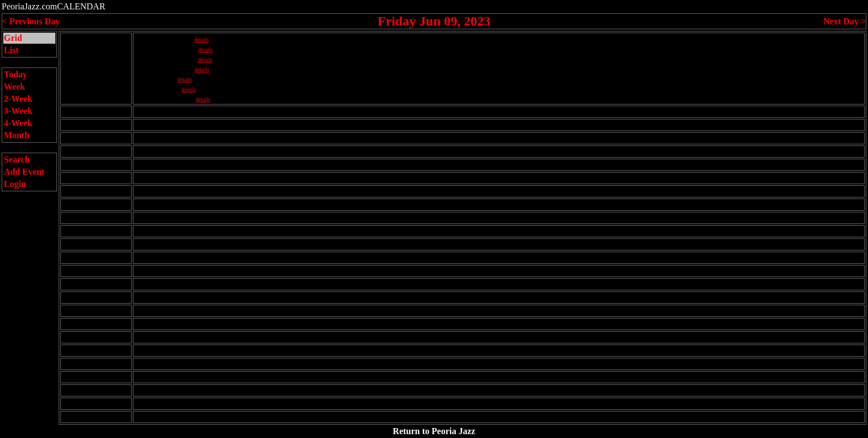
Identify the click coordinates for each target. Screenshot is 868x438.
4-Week (18, 123)
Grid (13, 38)
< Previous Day (31, 21)
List (11, 50)
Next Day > (844, 21)
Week (14, 87)
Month (17, 135)
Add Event (24, 172)
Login (15, 184)
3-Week (18, 111)
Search (17, 160)
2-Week (18, 99)
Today (15, 74)
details (201, 40)
